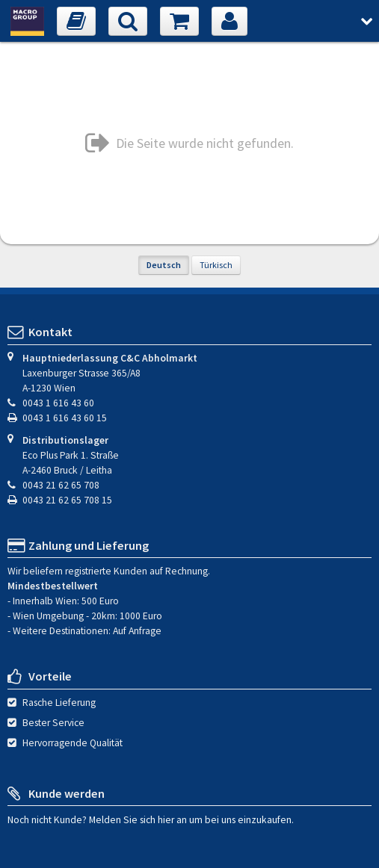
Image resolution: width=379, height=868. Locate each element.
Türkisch (216, 265)
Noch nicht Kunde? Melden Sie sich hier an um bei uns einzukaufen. (151, 819)
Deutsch (164, 265)
